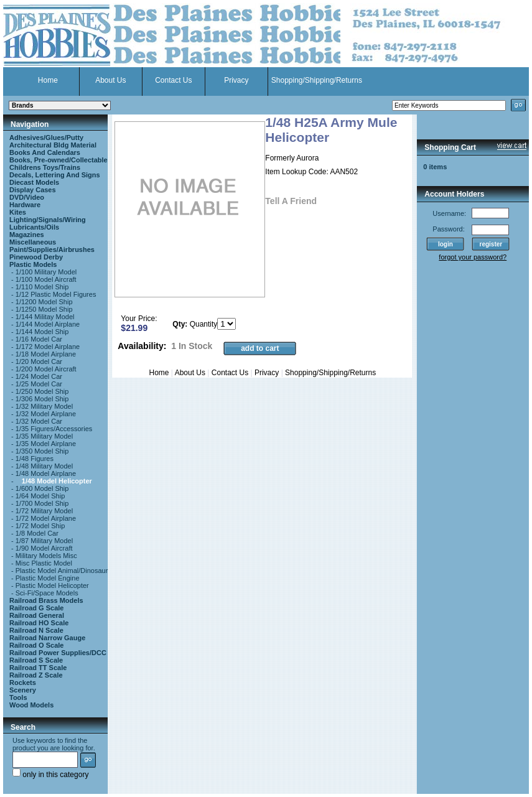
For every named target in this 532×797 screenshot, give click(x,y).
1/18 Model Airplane (46, 354)
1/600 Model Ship (42, 488)
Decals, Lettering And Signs (55, 175)
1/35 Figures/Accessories (54, 429)
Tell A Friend (291, 201)
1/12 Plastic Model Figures (56, 294)
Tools (18, 697)
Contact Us (173, 80)
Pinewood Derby (36, 257)
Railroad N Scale (36, 630)
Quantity (204, 324)
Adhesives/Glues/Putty (46, 137)
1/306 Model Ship (42, 399)
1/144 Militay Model (45, 317)
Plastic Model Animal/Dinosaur (62, 571)
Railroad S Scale (36, 660)
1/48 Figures (35, 459)
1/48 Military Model (44, 466)
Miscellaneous (33, 242)
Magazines (27, 235)
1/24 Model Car (39, 376)
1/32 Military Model (44, 406)
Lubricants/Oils (34, 227)
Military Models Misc (46, 556)
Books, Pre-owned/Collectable (58, 160)
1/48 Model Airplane (46, 473)
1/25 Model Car (39, 384)
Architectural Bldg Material (53, 145)
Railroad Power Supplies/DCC (58, 653)
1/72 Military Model (44, 511)
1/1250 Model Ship (44, 309)
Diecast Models (34, 182)
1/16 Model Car (39, 339)
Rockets (23, 683)
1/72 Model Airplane (46, 518)
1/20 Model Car (39, 361)
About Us (110, 80)
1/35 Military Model (44, 436)
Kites (18, 212)
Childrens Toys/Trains (45, 167)
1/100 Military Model (46, 272)
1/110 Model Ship (42, 287)
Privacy (236, 80)
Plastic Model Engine (48, 578)
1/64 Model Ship (40, 496)
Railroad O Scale (36, 645)
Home (48, 80)
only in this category (50, 775)
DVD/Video (27, 197)
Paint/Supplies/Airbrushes (52, 249)
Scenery (23, 690)
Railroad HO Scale (39, 623)
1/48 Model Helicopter (57, 481)
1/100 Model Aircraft (46, 279)
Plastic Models (33, 264)
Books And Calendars (45, 152)
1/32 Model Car (39, 421)
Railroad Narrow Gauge (47, 638)
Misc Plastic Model (44, 563)
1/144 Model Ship (42, 332)
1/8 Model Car (37, 533)
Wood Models (31, 705)
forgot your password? (473, 257)
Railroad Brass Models (46, 600)
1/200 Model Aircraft (46, 369)
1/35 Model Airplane (46, 444)
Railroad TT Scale (38, 668)
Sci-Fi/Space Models (47, 593)
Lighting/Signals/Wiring (48, 220)
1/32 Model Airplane (46, 414)
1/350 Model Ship (42, 451)
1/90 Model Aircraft (44, 548)
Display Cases (33, 190)
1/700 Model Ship (42, 503)
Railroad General (37, 615)
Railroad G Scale (36, 608)
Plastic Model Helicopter (52, 585)
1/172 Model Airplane (48, 347)
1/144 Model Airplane (48, 324)
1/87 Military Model (44, 541)
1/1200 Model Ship (44, 302)
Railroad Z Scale (36, 675)
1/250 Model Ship (42, 391)
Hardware (25, 205)
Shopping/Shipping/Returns (317, 80)
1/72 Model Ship (40, 526)
